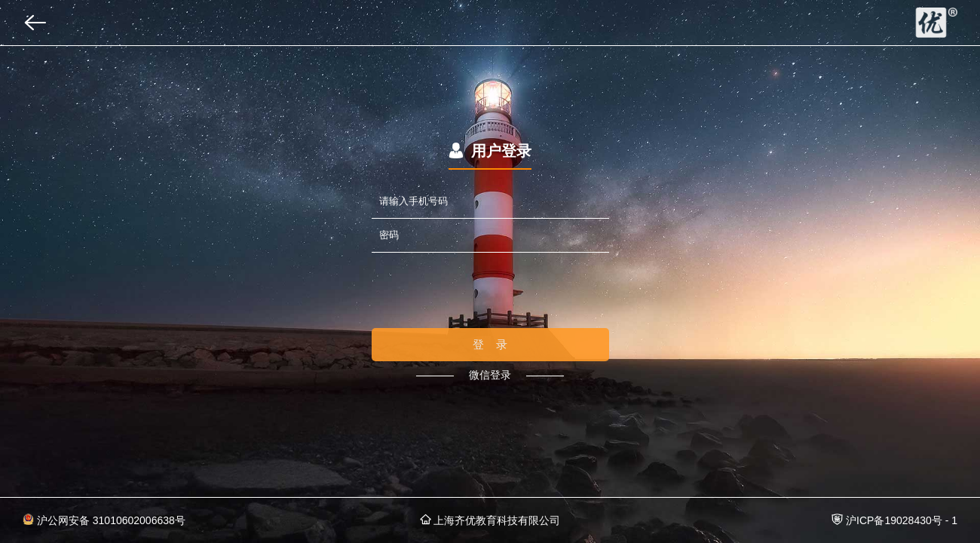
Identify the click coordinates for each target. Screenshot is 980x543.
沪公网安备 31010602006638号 (104, 520)
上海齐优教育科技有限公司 (490, 520)
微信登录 (490, 375)
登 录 (490, 344)
